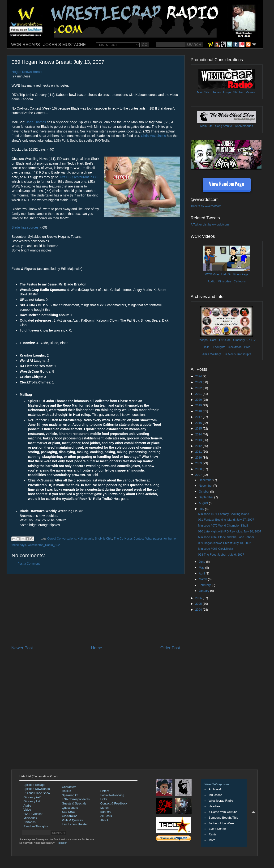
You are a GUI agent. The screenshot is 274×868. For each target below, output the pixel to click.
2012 (199, 446)
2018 (199, 411)
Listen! (105, 791)
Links (104, 799)
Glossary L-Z (32, 801)
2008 (199, 469)
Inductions (215, 795)
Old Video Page (238, 274)
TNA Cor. (225, 340)
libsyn (227, 92)
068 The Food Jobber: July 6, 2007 (221, 555)
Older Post (170, 648)
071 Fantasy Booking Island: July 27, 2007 (226, 520)
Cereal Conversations (62, 539)
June (203, 562)
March (203, 579)
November (206, 486)
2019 (199, 405)
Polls (247, 347)
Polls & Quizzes (72, 820)
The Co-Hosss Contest (129, 539)
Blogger (63, 843)
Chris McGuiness (154, 136)
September (207, 497)
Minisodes (225, 281)
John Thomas (36, 122)
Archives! (215, 789)
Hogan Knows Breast (27, 72)
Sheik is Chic (104, 539)
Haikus (66, 791)
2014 (199, 434)
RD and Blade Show (37, 793)
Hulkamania (85, 539)
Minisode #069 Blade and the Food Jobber (226, 537)
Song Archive (224, 126)
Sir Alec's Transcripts (237, 354)
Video (27, 810)
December (206, 480)
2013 (199, 440)
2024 (199, 376)
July (202, 509)
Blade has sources (25, 227)
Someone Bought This (223, 818)
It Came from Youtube (223, 812)
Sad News (69, 812)
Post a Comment (29, 564)
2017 (199, 417)
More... (213, 840)
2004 (199, 610)
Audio (211, 281)
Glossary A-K (242, 340)
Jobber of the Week (221, 823)
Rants (212, 834)
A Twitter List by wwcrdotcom (210, 225)
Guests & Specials (74, 804)
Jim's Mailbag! (212, 354)
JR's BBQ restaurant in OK (78, 177)
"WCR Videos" (33, 814)
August (204, 503)
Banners (106, 812)
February (205, 585)
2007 (199, 475)
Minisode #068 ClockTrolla (215, 549)
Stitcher (238, 92)
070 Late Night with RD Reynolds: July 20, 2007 (229, 532)
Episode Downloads (36, 789)
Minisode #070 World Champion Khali (223, 526)
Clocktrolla (235, 347)
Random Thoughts (36, 826)
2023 (199, 382)
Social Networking (112, 795)
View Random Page (227, 184)
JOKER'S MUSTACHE (64, 45)
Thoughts (219, 347)
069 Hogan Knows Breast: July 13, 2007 (225, 543)
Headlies (214, 806)
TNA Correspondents (76, 799)
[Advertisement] (96, 609)
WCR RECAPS (26, 45)
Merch (105, 808)
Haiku (206, 347)
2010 (199, 458)
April (202, 574)
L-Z (253, 340)
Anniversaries (244, 126)
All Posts (106, 816)
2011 (199, 452)
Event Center (217, 829)
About (104, 820)
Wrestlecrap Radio (221, 801)
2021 (199, 394)
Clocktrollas (70, 816)
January (205, 591)
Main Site (203, 92)
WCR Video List (216, 274)
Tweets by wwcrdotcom (206, 206)
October (205, 492)
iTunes (216, 92)
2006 (199, 598)
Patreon (251, 92)
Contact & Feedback (114, 804)
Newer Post (22, 648)
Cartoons (240, 281)
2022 (199, 388)
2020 (199, 400)
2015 (199, 429)
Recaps (203, 340)
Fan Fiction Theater (75, 824)
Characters (69, 787)
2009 (199, 463)
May (202, 568)
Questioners (70, 808)
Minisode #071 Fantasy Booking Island (223, 514)
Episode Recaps (34, 785)
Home (96, 648)
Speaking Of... (71, 795)
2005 (199, 604)
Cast (213, 340)
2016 (199, 423)
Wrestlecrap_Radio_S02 (44, 545)
